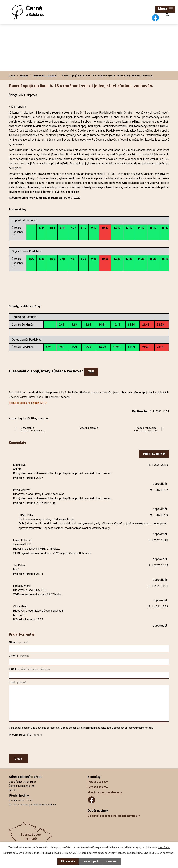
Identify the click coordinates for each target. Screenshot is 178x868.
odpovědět (160, 484)
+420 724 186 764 (98, 787)
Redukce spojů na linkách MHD (28, 403)
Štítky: (13, 95)
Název (19, 642)
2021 (22, 95)
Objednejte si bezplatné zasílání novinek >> (114, 816)
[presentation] (35, 746)
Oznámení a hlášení (45, 76)
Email (29, 669)
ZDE (91, 372)
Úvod (12, 76)
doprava (32, 95)
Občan (24, 76)
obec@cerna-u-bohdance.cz (105, 793)
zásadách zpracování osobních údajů (133, 728)
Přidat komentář (154, 454)
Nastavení (112, 861)
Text (17, 682)
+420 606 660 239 (98, 782)
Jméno (19, 656)
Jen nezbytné (90, 861)
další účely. (164, 847)
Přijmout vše (68, 861)
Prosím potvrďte (26, 735)
